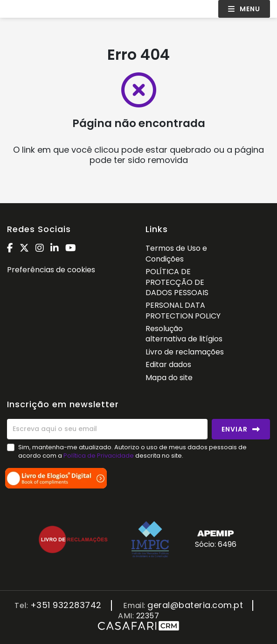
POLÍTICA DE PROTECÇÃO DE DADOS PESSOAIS (177, 282)
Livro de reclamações (185, 352)
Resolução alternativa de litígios (184, 334)
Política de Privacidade (99, 456)
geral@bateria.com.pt (195, 605)
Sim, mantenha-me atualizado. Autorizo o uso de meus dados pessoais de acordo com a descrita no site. (132, 451)
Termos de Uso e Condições (176, 253)
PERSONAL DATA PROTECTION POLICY (183, 310)
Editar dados (168, 364)
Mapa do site (169, 378)
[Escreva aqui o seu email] (107, 429)
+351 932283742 (66, 605)
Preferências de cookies (51, 270)
